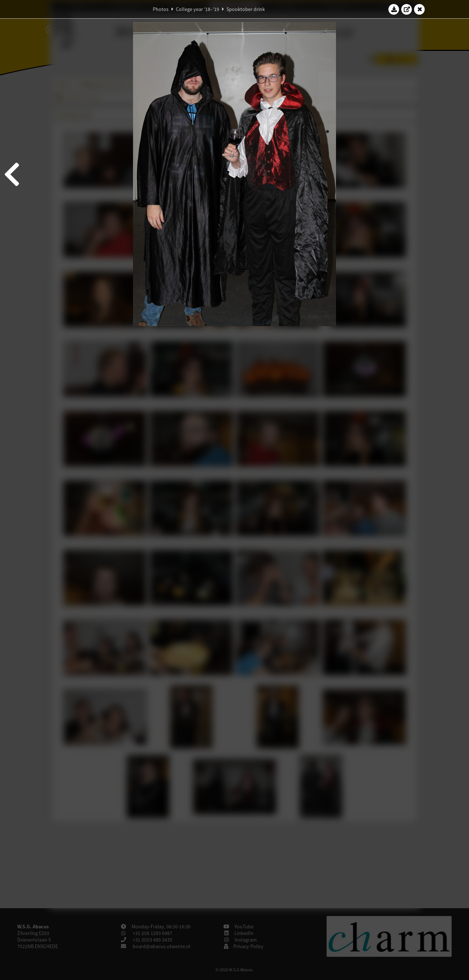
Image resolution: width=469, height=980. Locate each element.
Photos (161, 9)
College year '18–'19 (197, 9)
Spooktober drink (246, 9)
